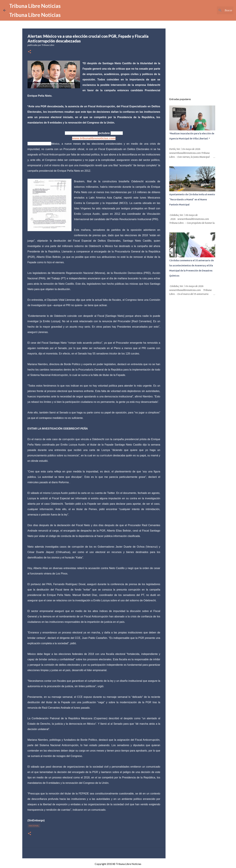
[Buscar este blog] (216, 10)
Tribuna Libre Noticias (35, 6)
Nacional (34, 826)
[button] (29, 52)
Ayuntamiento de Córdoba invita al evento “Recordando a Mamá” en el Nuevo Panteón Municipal (192, 200)
